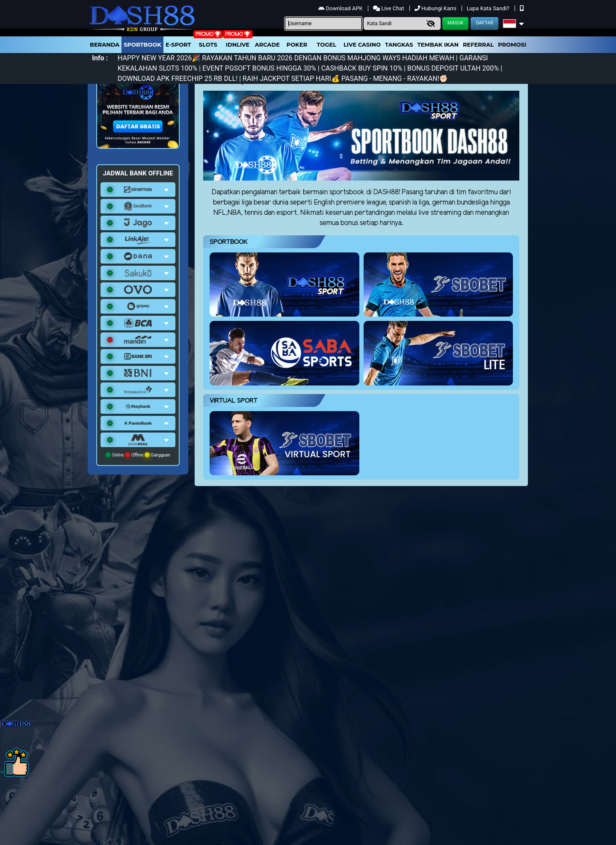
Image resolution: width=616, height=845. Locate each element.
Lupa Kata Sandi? (489, 8)
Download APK (341, 8)
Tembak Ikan (438, 44)
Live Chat (389, 8)
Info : (100, 58)
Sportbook (142, 44)
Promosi (512, 44)
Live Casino (362, 44)
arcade (267, 44)
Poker (297, 44)
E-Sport (178, 44)
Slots (208, 44)
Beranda (105, 44)
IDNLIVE (238, 44)
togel (327, 44)
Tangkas (399, 44)
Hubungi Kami (436, 8)
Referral (478, 44)
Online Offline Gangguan (138, 455)
